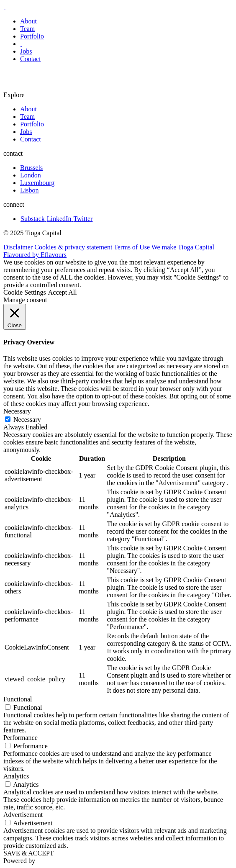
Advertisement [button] (23, 815)
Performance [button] (21, 738)
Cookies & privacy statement (74, 247)
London (31, 175)
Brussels (31, 168)
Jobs (26, 51)
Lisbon (29, 190)
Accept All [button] (63, 292)
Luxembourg (37, 183)
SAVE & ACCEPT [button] (29, 853)
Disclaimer (19, 247)
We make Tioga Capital (183, 247)
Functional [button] (18, 699)
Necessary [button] (17, 411)
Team (27, 29)
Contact (31, 59)
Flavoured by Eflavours (35, 255)
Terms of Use (132, 247)
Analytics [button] (16, 776)
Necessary (27, 420)
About (28, 21)
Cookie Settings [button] (25, 292)
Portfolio (32, 36)
